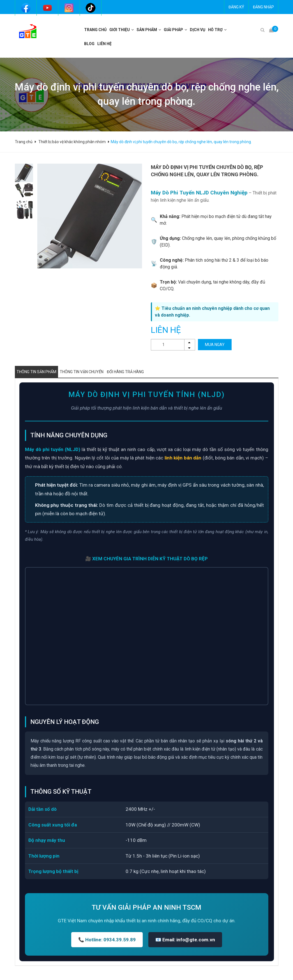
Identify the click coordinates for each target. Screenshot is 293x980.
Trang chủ (95, 30)
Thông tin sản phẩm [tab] (36, 372)
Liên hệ (104, 44)
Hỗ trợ (215, 30)
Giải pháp (173, 30)
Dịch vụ (198, 30)
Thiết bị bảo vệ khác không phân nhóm (72, 142)
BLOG (89, 44)
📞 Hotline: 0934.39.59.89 (107, 940)
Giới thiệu (120, 30)
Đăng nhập (263, 7)
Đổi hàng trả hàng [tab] (125, 372)
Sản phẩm (147, 30)
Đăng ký (236, 7)
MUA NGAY (215, 345)
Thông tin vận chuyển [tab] (82, 372)
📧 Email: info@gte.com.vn (185, 940)
